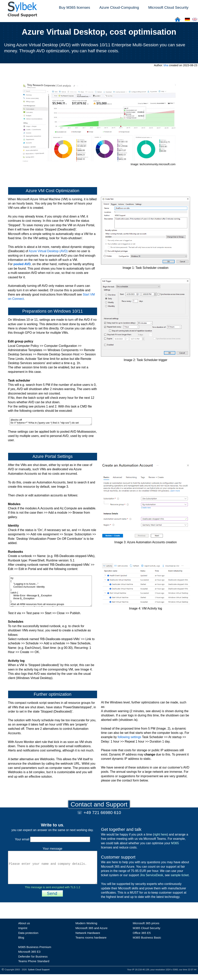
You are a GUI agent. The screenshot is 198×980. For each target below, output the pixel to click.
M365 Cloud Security (146, 934)
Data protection (28, 938)
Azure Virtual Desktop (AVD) (48, 251)
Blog (21, 943)
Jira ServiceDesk (151, 875)
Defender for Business (33, 962)
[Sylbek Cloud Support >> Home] (22, 15)
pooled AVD (22, 264)
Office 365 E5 (142, 938)
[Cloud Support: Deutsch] (187, 21)
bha (166, 65)
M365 (175, 843)
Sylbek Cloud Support (39, 975)
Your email (52, 839)
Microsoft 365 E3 (29, 957)
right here (160, 834)
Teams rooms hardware (91, 943)
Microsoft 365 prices (146, 929)
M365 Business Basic (147, 943)
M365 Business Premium (35, 953)
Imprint (23, 934)
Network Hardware (88, 938)
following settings (130, 737)
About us (24, 929)
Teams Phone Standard (34, 967)
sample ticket (180, 875)
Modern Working (86, 929)
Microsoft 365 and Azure (91, 934)
